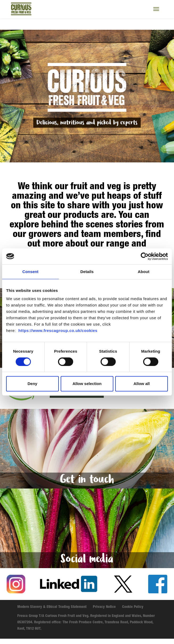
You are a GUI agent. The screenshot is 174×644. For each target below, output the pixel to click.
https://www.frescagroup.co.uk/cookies (58, 330)
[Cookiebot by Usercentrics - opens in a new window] (145, 256)
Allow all (142, 384)
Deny (32, 384)
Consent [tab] (30, 272)
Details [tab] (87, 272)
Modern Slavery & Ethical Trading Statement (52, 607)
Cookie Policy (133, 607)
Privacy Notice (104, 607)
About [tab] (144, 272)
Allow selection (87, 384)
